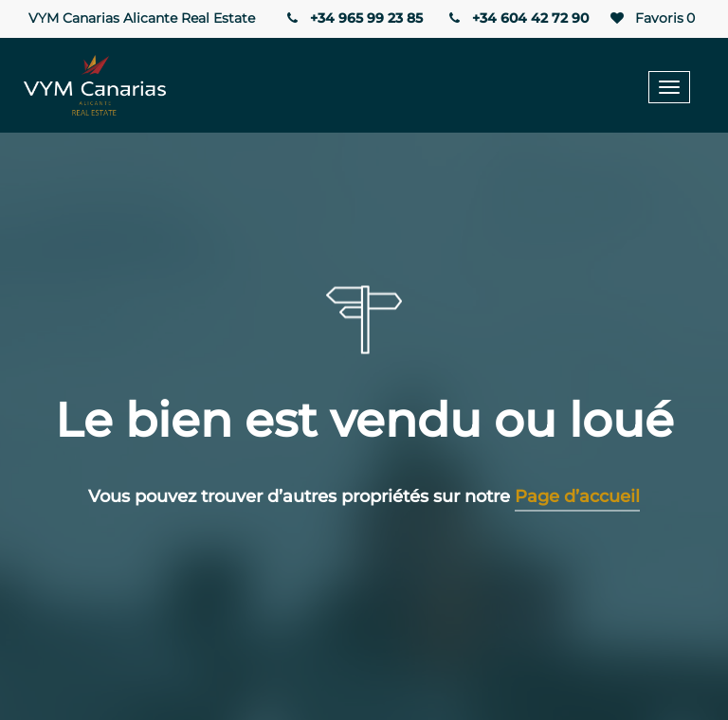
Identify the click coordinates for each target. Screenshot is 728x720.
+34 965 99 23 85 (353, 18)
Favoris (651, 18)
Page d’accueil (577, 496)
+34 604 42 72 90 (518, 18)
